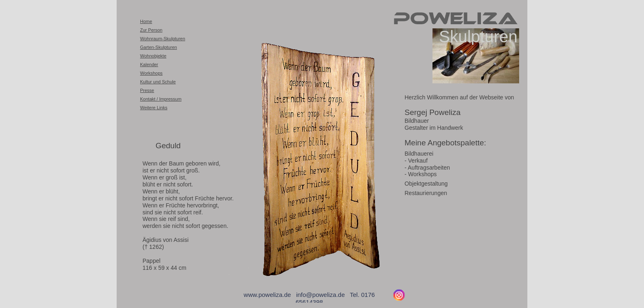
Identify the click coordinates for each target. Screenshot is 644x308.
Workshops (151, 73)
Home (146, 21)
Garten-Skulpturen (159, 47)
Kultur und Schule (158, 82)
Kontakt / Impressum (161, 99)
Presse (147, 90)
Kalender (149, 64)
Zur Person (151, 30)
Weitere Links (154, 108)
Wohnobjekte (153, 56)
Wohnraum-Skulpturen (163, 39)
